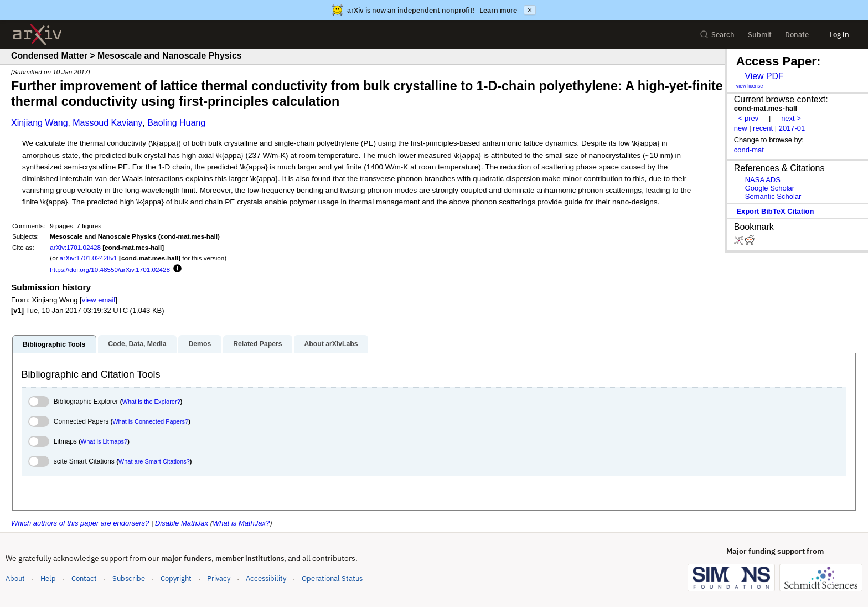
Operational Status (332, 578)
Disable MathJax (182, 523)
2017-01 (792, 128)
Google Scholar (770, 188)
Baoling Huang (176, 123)
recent (763, 128)
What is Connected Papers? (150, 421)
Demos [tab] (200, 344)
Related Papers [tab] (257, 344)
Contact (84, 578)
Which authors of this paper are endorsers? (80, 523)
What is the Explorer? (151, 402)
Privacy (219, 578)
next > (791, 118)
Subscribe (129, 578)
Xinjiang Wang (40, 123)
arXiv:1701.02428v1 (89, 258)
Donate (797, 35)
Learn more (498, 10)
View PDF (764, 76)
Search (717, 35)
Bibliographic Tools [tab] (54, 344)
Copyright (176, 578)
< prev (748, 118)
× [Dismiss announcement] (530, 10)
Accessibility (266, 578)
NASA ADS (763, 180)
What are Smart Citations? (154, 461)
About (15, 578)
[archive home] (37, 35)
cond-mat (749, 150)
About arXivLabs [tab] (331, 344)
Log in (839, 35)
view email (99, 300)
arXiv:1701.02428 (75, 247)
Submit (760, 35)
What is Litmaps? (104, 441)
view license (750, 86)
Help (48, 578)
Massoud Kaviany (107, 123)
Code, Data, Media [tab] (137, 344)
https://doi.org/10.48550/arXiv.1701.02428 (110, 269)
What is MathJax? (241, 523)
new (741, 128)
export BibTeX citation (775, 211)
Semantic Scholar (773, 196)
